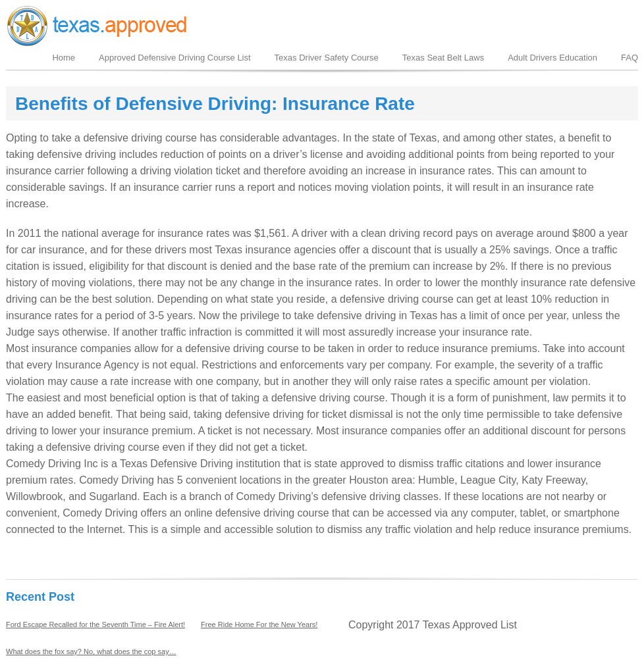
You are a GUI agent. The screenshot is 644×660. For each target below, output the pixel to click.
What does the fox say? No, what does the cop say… (91, 651)
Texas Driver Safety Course (327, 58)
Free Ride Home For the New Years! (259, 624)
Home (64, 58)
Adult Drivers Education (552, 58)
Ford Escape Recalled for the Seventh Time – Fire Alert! (95, 624)
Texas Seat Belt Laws (443, 58)
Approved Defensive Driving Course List (175, 58)
